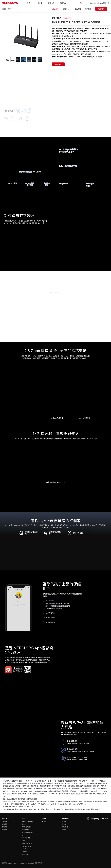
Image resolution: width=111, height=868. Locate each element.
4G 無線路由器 (27, 827)
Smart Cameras (27, 843)
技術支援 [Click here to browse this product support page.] (88, 9)
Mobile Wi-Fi (26, 841)
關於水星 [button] (51, 3)
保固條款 (5, 824)
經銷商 (64, 824)
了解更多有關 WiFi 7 (56, 293)
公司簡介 (5, 821)
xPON (24, 849)
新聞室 (44, 821)
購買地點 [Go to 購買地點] (63, 3)
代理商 (64, 821)
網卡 (23, 835)
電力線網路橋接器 (28, 832)
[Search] (81, 3)
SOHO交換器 (26, 838)
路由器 (4, 9)
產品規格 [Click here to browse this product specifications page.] (78, 9)
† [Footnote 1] (4, 781)
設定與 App (67, 9)
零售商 (64, 830)
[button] (44, 59)
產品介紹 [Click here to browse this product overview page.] (55, 9)
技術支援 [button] (39, 3)
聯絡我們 (5, 827)
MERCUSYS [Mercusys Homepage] (10, 3)
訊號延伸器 (26, 830)
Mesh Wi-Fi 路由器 (28, 821)
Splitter (24, 852)
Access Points (27, 846)
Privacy (4, 830)
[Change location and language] (98, 3)
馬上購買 (101, 9)
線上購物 (65, 827)
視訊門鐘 (25, 854)
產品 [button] (28, 3)
